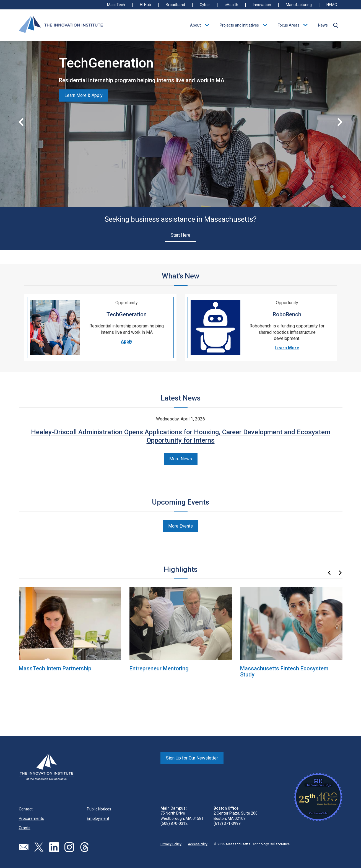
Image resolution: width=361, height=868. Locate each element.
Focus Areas (289, 25)
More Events (180, 526)
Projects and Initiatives (239, 25)
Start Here (180, 235)
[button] (336, 25)
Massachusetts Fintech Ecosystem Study (284, 671)
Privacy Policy (171, 844)
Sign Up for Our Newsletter (192, 758)
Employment (98, 818)
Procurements (31, 818)
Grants (25, 828)
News (323, 25)
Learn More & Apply (84, 95)
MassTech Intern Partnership (55, 668)
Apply (127, 341)
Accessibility (198, 844)
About (195, 25)
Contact (26, 809)
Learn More (287, 348)
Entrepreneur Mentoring (159, 668)
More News (181, 459)
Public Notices (99, 809)
